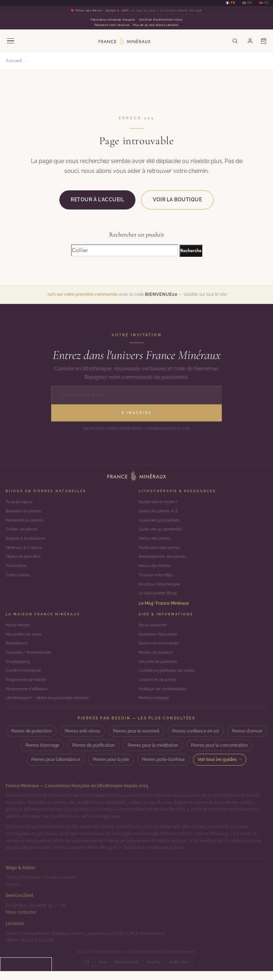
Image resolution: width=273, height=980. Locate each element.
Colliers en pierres (23, 531)
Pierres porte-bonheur (163, 769)
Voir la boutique (177, 200)
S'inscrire (137, 413)
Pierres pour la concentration (219, 755)
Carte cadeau (19, 579)
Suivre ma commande (160, 649)
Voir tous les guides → (220, 769)
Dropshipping (19, 669)
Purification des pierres (161, 550)
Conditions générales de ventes (170, 678)
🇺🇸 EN (247, 3)
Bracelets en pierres (25, 512)
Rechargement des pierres (165, 560)
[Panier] (263, 41)
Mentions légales (156, 707)
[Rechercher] (234, 41)
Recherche (191, 251)
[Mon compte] (249, 41)
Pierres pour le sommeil (136, 740)
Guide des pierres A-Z (160, 512)
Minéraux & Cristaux (25, 550)
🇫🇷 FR (230, 3)
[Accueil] (136, 476)
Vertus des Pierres (156, 569)
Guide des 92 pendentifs (162, 531)
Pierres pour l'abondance (56, 769)
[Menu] (11, 41)
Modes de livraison (157, 659)
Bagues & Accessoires (28, 540)
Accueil (14, 61)
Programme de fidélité (27, 688)
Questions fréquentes (160, 640)
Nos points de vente (25, 640)
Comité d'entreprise (25, 678)
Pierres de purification (93, 755)
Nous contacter (154, 630)
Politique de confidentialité (165, 697)
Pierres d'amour (247, 740)
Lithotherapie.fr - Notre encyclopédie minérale (51, 707)
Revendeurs (17, 649)
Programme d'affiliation (28, 697)
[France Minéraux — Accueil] (124, 41)
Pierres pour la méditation (153, 755)
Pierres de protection (31, 740)
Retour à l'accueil (97, 200)
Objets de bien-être (25, 560)
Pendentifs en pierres (26, 521)
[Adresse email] (136, 395)
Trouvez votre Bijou (157, 579)
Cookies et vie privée (159, 688)
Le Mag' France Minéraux (164, 608)
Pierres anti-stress (82, 740)
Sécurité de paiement (160, 669)
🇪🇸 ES (264, 3)
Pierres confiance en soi (196, 740)
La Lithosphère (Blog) (159, 598)
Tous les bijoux (20, 502)
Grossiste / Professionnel (31, 659)
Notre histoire (19, 630)
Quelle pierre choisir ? (160, 502)
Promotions (17, 569)
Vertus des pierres (156, 540)
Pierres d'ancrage (42, 755)
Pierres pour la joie (111, 769)
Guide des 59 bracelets (161, 521)
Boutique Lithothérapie (161, 588)
